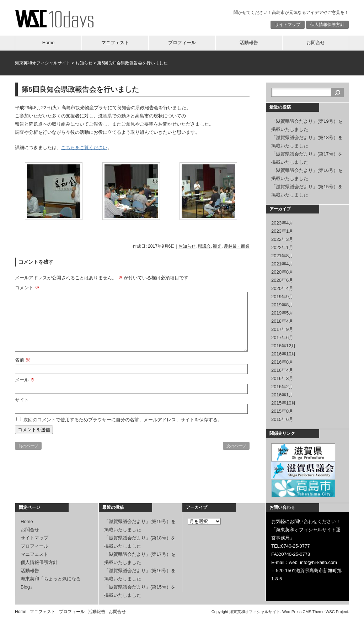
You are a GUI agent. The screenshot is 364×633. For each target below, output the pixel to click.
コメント (27, 288)
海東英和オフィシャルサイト (43, 63)
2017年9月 (282, 329)
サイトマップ (288, 25)
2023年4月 (282, 223)
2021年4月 (282, 264)
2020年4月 (282, 288)
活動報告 (249, 43)
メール (25, 380)
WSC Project (337, 612)
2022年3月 (282, 239)
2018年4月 (282, 321)
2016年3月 (282, 378)
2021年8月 (282, 256)
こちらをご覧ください (84, 147)
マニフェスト (115, 43)
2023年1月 (282, 231)
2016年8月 (282, 362)
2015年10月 (283, 403)
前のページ (28, 446)
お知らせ (84, 63)
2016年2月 (282, 387)
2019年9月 (282, 297)
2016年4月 (282, 370)
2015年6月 (282, 419)
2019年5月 (282, 313)
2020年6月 (282, 280)
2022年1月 (282, 247)
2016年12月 (283, 346)
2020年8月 (282, 272)
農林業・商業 (237, 246)
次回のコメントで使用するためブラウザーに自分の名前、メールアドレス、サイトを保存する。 (123, 420)
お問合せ (316, 43)
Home (49, 43)
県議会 (204, 246)
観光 (217, 246)
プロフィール (182, 43)
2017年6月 (282, 337)
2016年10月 (283, 354)
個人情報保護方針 (327, 25)
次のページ (236, 446)
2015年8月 (282, 411)
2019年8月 (282, 305)
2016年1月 (282, 395)
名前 (23, 360)
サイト (22, 400)
